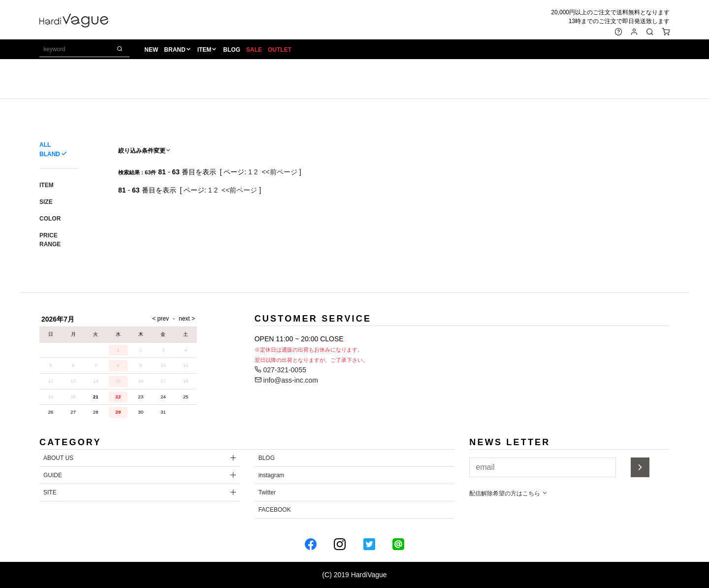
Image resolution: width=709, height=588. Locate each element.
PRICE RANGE (50, 240)
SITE (50, 492)
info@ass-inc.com (286, 380)
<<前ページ (279, 172)
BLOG (232, 50)
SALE (254, 50)
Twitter (267, 492)
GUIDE (53, 475)
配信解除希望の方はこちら (508, 493)
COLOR (50, 219)
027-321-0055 (280, 370)
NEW (151, 50)
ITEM (205, 50)
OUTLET (280, 50)
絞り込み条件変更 (145, 151)
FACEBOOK (275, 510)
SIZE (46, 202)
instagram (272, 475)
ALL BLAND (50, 149)
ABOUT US (58, 458)
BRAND (175, 50)
